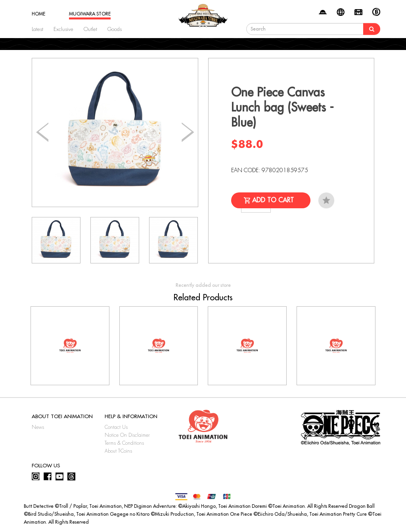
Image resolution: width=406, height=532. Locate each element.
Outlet (90, 29)
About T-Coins (118, 451)
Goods (115, 29)
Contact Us (116, 427)
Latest (37, 29)
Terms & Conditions (124, 443)
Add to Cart (273, 200)
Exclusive (63, 29)
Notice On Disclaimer (127, 435)
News (38, 427)
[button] (188, 133)
